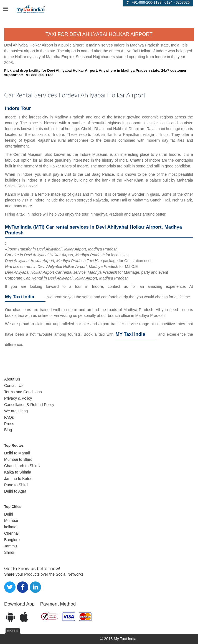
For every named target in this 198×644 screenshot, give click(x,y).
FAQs (9, 417)
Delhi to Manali (17, 453)
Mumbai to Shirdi (19, 459)
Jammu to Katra (18, 479)
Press (9, 424)
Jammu (11, 546)
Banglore (12, 540)
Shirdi (9, 552)
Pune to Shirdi (16, 485)
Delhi (9, 514)
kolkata (10, 527)
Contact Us (14, 386)
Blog (8, 430)
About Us (12, 379)
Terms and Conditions (23, 392)
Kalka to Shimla (18, 472)
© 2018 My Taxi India (118, 639)
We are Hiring (16, 411)
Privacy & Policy (18, 398)
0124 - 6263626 (177, 2)
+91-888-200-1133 (147, 2)
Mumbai (11, 521)
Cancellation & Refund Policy (29, 405)
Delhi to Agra (15, 491)
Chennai (11, 533)
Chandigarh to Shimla (23, 466)
